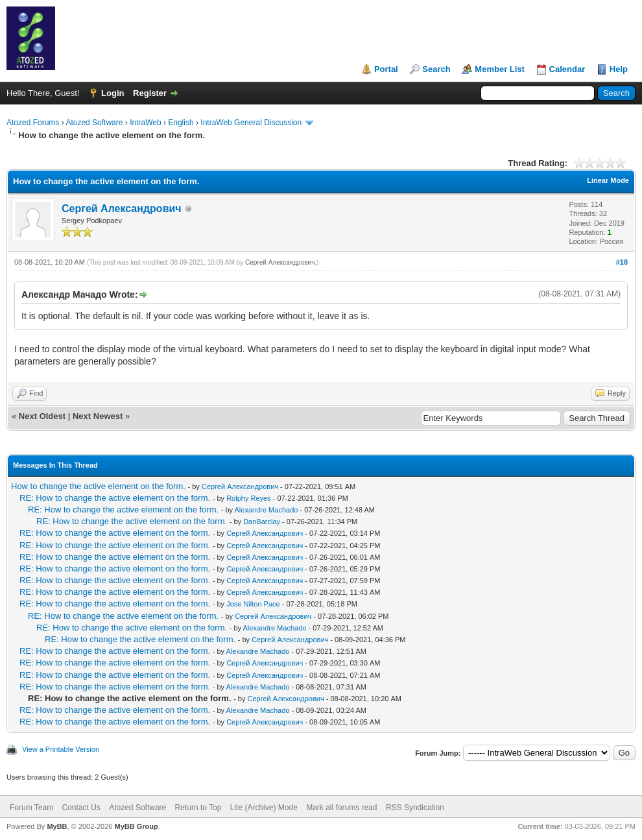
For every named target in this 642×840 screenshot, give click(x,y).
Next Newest (98, 416)
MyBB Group (136, 826)
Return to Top (198, 808)
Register (150, 93)
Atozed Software (94, 123)
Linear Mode (608, 180)
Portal (386, 69)
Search (436, 69)
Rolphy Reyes (248, 498)
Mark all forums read (341, 808)
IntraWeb (145, 123)
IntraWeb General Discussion (251, 123)
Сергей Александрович (122, 209)
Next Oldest (42, 416)
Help (619, 69)
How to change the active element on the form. (98, 486)
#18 (622, 262)
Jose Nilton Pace (253, 604)
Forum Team (31, 808)
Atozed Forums (33, 123)
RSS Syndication (415, 808)
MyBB (57, 826)
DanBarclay (262, 522)
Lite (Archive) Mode (264, 808)
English (181, 123)
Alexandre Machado (267, 510)
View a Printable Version (61, 749)
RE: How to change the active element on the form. (115, 498)
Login (113, 93)
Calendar (567, 69)
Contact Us (81, 808)
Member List (500, 69)
